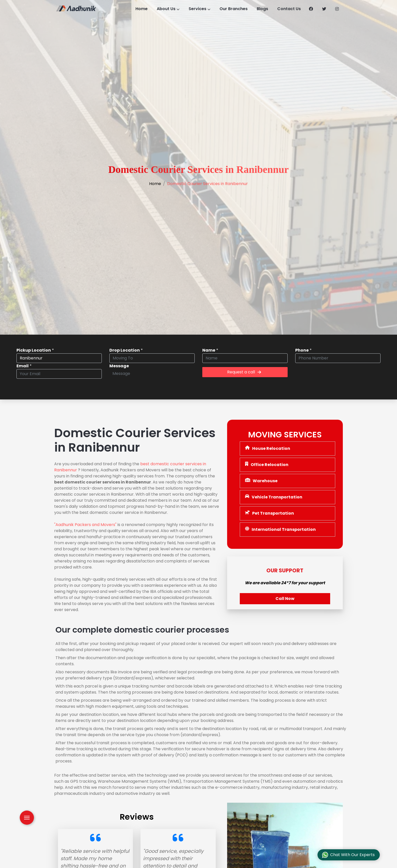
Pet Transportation (270, 513)
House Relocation (268, 448)
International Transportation (280, 529)
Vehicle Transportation (274, 497)
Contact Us (294, 9)
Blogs (266, 9)
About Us (166, 9)
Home (138, 9)
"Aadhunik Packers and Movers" (85, 525)
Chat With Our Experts (348, 855)
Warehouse (261, 481)
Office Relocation (267, 465)
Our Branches (236, 9)
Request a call (244, 372)
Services (200, 9)
